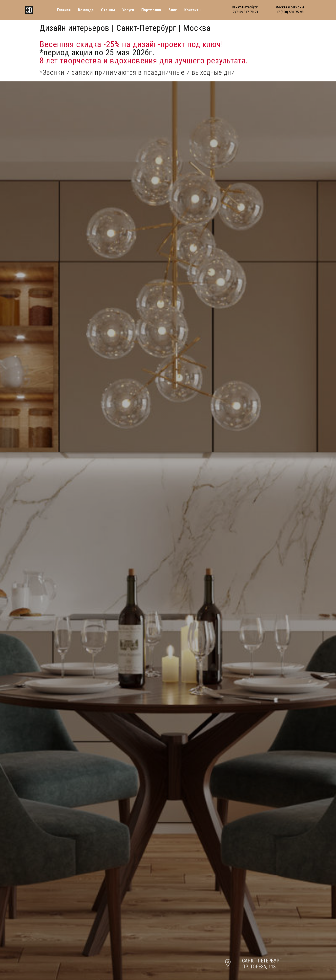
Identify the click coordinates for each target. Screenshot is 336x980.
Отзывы (108, 10)
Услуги (128, 10)
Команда (86, 10)
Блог (173, 10)
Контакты (193, 10)
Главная (64, 10)
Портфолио (151, 10)
